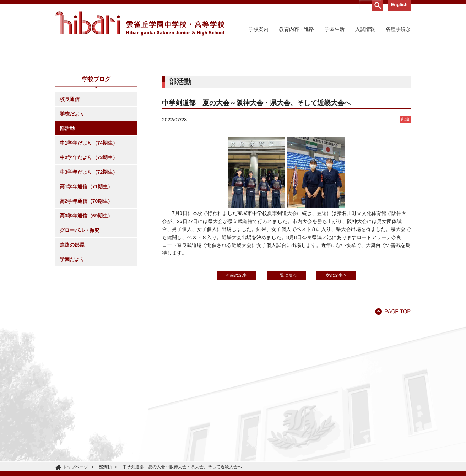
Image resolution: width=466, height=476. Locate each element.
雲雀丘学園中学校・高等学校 (140, 23)
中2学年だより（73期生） (89, 222)
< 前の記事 (237, 340)
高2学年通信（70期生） (86, 266)
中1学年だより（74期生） (89, 207)
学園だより (72, 324)
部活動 (67, 193)
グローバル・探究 (80, 295)
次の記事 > (336, 340)
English (399, 4)
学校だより (72, 178)
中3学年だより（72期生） (89, 237)
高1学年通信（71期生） (86, 251)
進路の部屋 (72, 309)
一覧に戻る (286, 340)
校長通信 (70, 164)
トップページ (75, 467)
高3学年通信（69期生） (86, 280)
